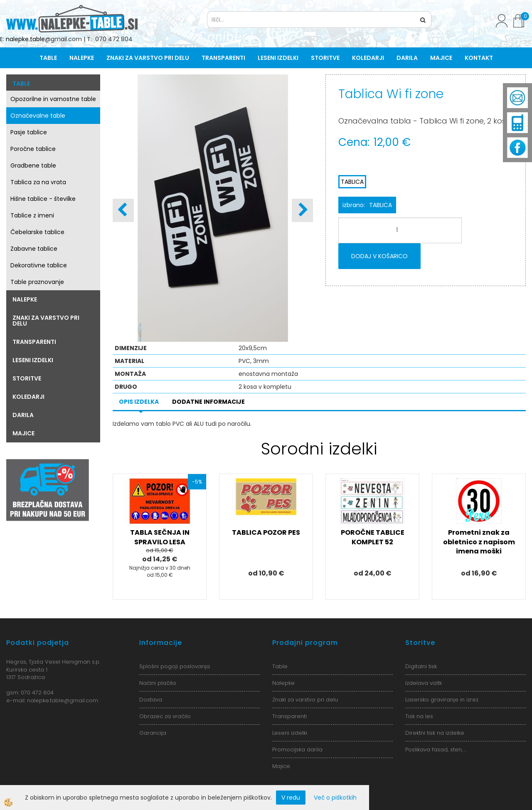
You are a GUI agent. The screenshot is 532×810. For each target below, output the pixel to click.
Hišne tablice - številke (43, 199)
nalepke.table (25, 39)
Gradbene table (33, 165)
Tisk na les (419, 716)
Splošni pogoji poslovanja (175, 666)
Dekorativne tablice (39, 265)
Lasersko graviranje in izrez (442, 700)
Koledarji (368, 58)
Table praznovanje (37, 282)
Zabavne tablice (34, 249)
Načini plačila (158, 683)
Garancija (153, 733)
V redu (291, 798)
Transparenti (223, 58)
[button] (302, 210)
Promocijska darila (297, 749)
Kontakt (479, 58)
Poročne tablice (33, 149)
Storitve (325, 58)
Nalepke (82, 58)
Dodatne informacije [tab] (208, 402)
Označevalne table (38, 116)
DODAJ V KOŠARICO (379, 256)
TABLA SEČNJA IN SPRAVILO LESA (160, 537)
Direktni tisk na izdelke (435, 733)
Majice (441, 58)
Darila (407, 58)
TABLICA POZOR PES (266, 532)
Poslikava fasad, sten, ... (436, 749)
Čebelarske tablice (37, 232)
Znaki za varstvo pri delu (148, 58)
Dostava (151, 700)
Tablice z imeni (32, 215)
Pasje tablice (29, 132)
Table (48, 58)
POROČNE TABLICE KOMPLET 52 (373, 537)
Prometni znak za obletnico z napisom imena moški (479, 542)
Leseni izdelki (278, 58)
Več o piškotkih (335, 798)
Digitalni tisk (421, 666)
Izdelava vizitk (424, 683)
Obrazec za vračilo (165, 716)
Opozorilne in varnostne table (53, 99)
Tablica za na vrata (38, 182)
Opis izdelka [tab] (139, 402)
